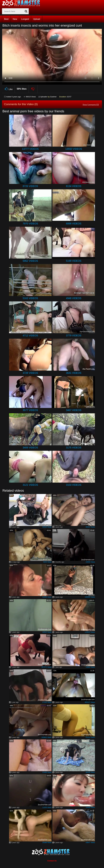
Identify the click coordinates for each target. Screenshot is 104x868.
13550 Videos (74, 149)
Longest (25, 19)
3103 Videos (74, 485)
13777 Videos (30, 149)
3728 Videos (30, 373)
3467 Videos (74, 410)
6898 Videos (74, 224)
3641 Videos (74, 373)
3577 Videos (30, 410)
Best (6, 19)
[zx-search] (15, 11)
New (15, 19)
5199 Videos (74, 261)
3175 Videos (74, 448)
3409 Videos (30, 448)
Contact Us (52, 861)
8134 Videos (74, 186)
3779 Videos (74, 336)
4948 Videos (74, 298)
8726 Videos (30, 186)
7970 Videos (30, 224)
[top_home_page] (22, 3)
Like (8, 89)
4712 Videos (30, 336)
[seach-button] (26, 11)
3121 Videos (30, 485)
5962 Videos (30, 261)
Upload (37, 19)
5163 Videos (30, 298)
